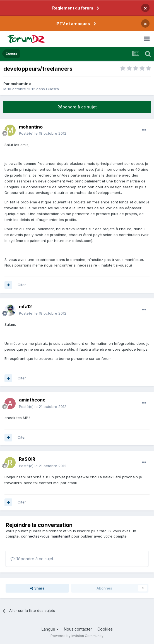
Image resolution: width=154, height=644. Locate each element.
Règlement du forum (73, 8)
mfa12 (25, 306)
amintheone (32, 400)
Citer (22, 285)
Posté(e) (43, 133)
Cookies (105, 629)
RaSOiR (27, 459)
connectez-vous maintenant (46, 536)
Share (37, 588)
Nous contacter (78, 629)
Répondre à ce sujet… (33, 559)
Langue (50, 629)
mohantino (21, 84)
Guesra (52, 89)
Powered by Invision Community (77, 636)
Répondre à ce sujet (77, 107)
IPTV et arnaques (73, 24)
